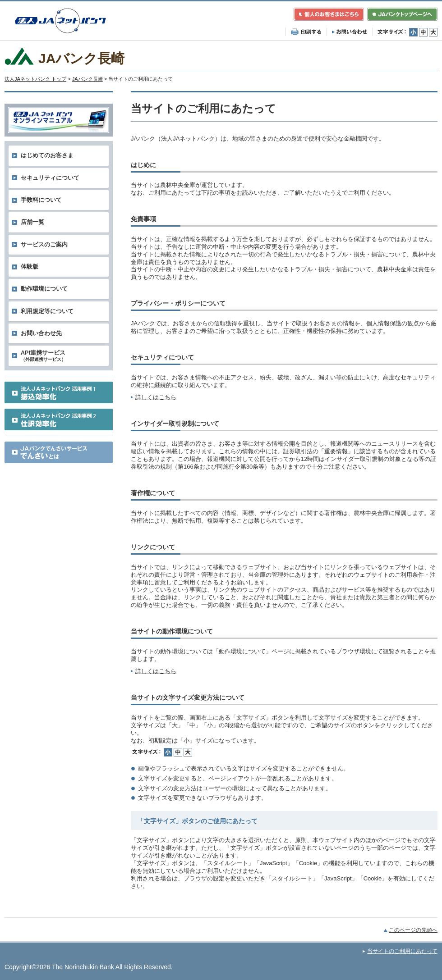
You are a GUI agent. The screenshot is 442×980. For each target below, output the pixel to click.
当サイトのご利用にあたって (402, 951)
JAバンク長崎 (87, 79)
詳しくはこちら (156, 397)
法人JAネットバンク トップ (35, 79)
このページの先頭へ (413, 930)
